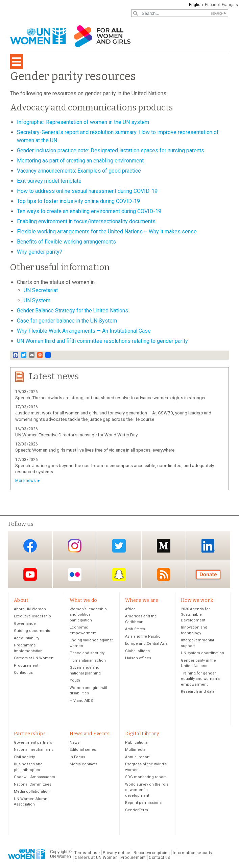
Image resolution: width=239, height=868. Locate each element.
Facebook (30, 546)
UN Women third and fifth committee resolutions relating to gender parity (102, 341)
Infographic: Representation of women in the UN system (83, 122)
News (75, 744)
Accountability (27, 639)
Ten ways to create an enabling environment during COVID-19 (89, 211)
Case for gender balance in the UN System (67, 321)
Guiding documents (32, 631)
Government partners (33, 744)
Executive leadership (32, 617)
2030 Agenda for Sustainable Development (195, 615)
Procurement (26, 666)
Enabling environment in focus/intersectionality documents (86, 221)
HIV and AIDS (81, 701)
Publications (136, 744)
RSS (164, 574)
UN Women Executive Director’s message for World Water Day (76, 435)
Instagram (75, 546)
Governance (25, 624)
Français (230, 5)
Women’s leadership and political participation (88, 615)
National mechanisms (34, 751)
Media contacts (83, 765)
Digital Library (142, 734)
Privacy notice (116, 854)
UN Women (61, 858)
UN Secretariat (41, 290)
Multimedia (135, 751)
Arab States (135, 630)
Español (212, 5)
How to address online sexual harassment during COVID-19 (87, 191)
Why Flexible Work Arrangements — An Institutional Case (84, 331)
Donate (208, 574)
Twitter (119, 546)
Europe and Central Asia (146, 644)
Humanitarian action (88, 661)
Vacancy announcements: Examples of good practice (79, 171)
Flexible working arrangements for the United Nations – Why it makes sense (107, 232)
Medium (164, 546)
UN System (37, 300)
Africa (130, 609)
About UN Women (30, 609)
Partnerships (30, 734)
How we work (197, 600)
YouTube (30, 574)
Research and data (198, 692)
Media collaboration (32, 793)
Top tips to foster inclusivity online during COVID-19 (78, 201)
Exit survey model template (49, 181)
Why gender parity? (40, 252)
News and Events (90, 734)
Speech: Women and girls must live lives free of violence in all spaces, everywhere (95, 450)
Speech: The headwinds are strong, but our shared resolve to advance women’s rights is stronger (110, 398)
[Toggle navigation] (17, 62)
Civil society (24, 758)
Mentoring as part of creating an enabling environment (80, 161)
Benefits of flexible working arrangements (66, 242)
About (21, 600)
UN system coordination (202, 654)
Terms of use (87, 854)
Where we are (142, 600)
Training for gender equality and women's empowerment (200, 679)
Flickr (75, 574)
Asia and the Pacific (143, 637)
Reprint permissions (143, 804)
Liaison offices (138, 659)
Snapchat (119, 574)
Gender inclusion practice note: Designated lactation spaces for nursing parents (111, 150)
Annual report (137, 758)
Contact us (23, 673)
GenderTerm (137, 811)
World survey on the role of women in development (147, 791)
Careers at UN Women (34, 659)
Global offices (137, 651)
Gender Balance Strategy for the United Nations (73, 311)
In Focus (77, 758)
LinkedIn (208, 546)
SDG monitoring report (145, 778)
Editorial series (83, 751)
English (196, 5)
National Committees (33, 785)
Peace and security (87, 654)
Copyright (59, 852)
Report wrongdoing (152, 854)
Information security (193, 854)
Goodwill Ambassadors (34, 778)
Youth (75, 681)
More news (26, 481)
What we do (83, 600)
